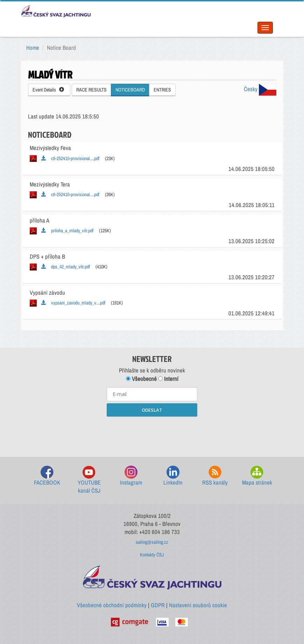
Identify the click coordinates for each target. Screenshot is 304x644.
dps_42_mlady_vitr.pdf (66, 267)
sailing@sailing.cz (152, 542)
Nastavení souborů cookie (198, 605)
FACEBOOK (47, 476)
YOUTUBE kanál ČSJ (89, 480)
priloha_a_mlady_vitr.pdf (67, 231)
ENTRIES (162, 90)
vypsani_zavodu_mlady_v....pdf (73, 303)
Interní (168, 379)
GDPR (158, 605)
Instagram (131, 476)
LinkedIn (173, 476)
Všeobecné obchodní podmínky (112, 605)
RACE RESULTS (91, 90)
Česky (260, 89)
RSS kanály (215, 476)
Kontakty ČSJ (152, 555)
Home (33, 48)
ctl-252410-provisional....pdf (70, 158)
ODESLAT (152, 410)
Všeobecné (141, 379)
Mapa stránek (257, 476)
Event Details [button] (48, 90)
